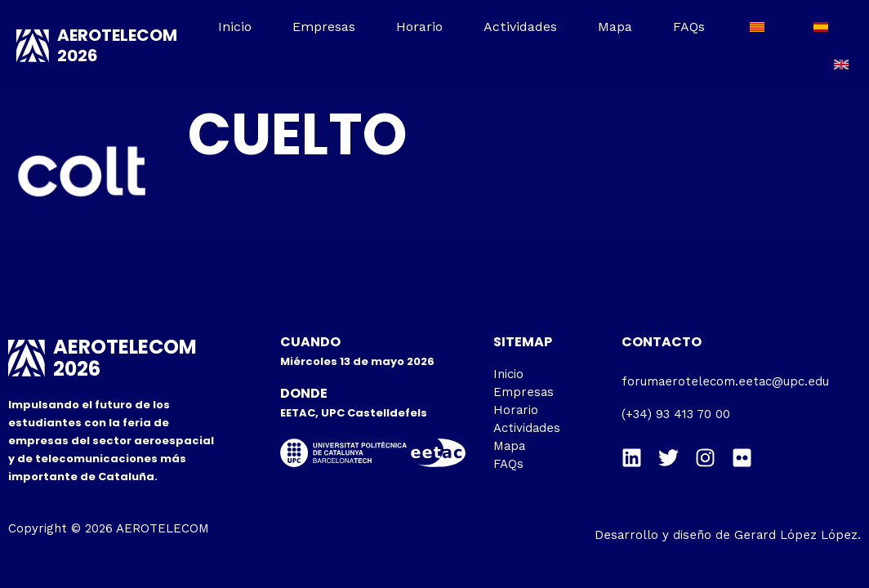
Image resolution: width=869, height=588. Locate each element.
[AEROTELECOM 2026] (33, 46)
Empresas (325, 27)
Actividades (520, 27)
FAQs (689, 27)
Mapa (615, 27)
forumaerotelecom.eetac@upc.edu (725, 381)
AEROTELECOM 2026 (117, 45)
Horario (420, 27)
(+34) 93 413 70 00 (676, 414)
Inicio (236, 27)
